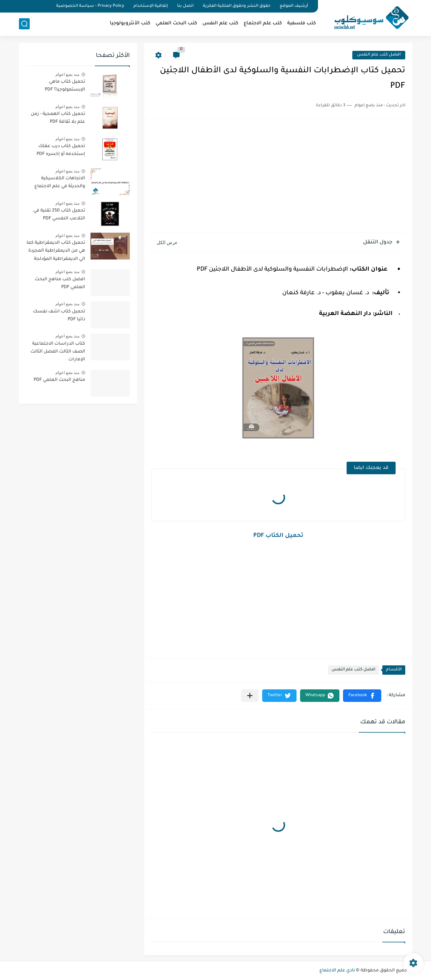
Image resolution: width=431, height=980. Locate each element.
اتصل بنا (185, 6)
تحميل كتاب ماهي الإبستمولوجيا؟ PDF (65, 86)
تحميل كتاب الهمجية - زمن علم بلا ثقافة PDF (58, 118)
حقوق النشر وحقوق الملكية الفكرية (237, 6)
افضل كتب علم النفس (379, 55)
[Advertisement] (278, 177)
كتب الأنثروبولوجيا (130, 23)
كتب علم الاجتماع (263, 23)
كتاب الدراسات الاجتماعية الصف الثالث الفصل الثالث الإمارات (58, 352)
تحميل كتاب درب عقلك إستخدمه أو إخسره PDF (61, 150)
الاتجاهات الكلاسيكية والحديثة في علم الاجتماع (60, 183)
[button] (362, 696)
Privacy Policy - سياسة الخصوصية (90, 6)
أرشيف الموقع (294, 6)
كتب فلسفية (302, 23)
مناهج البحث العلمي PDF (59, 380)
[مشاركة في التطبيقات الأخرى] (250, 696)
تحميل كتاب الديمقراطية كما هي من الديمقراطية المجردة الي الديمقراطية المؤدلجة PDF (56, 252)
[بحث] (24, 24)
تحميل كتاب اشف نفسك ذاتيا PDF (59, 316)
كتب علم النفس (220, 23)
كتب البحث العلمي (176, 23)
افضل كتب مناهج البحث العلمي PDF (60, 283)
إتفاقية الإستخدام (151, 6)
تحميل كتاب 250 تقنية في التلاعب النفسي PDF (59, 215)
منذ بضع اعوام (68, 74)
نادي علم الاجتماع (337, 971)
